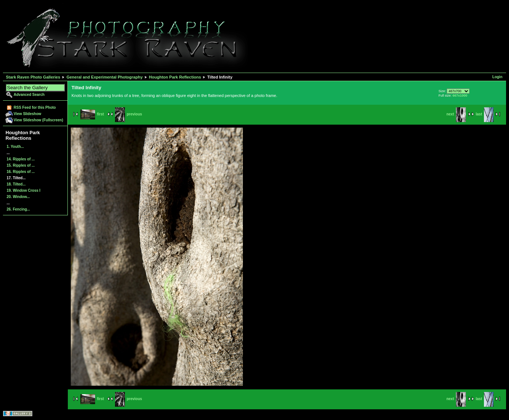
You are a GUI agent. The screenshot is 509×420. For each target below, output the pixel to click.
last (485, 114)
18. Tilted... (16, 184)
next (456, 114)
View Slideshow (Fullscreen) (38, 120)
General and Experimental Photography (104, 77)
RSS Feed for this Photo (35, 107)
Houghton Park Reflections (175, 77)
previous (129, 114)
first (92, 114)
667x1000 (460, 96)
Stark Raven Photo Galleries (33, 77)
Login (497, 77)
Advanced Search (29, 95)
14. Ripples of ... (21, 159)
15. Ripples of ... (21, 165)
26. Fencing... (18, 209)
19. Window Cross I (24, 190)
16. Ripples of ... (21, 172)
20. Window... (18, 197)
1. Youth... (15, 147)
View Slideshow (27, 114)
